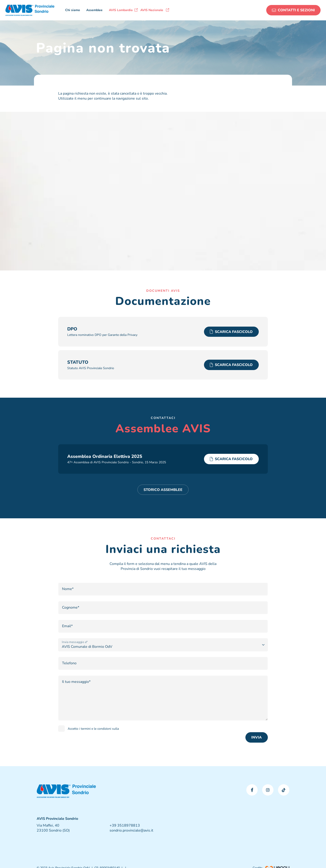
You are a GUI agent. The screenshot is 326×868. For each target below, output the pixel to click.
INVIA (256, 737)
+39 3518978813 (125, 825)
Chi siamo (73, 10)
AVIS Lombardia (123, 10)
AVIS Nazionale (155, 10)
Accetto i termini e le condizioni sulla (93, 729)
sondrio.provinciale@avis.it (131, 830)
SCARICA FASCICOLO (231, 332)
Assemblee (94, 10)
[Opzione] (163, 645)
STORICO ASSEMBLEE (163, 490)
